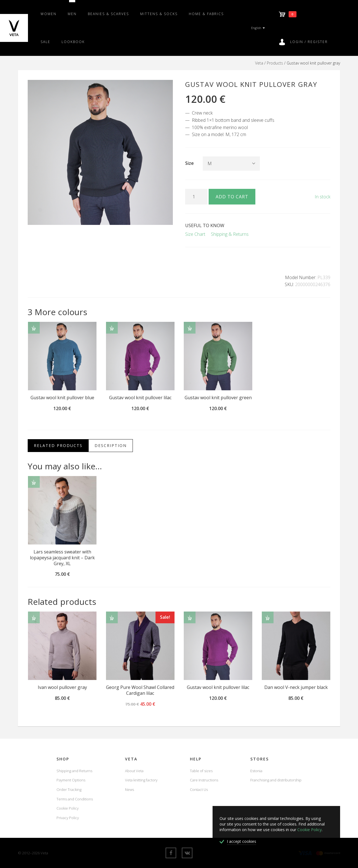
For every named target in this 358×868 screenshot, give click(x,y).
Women (49, 14)
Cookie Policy (68, 808)
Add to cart (232, 197)
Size (189, 163)
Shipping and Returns (74, 771)
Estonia (256, 771)
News (129, 789)
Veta (259, 63)
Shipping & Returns (230, 234)
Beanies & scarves (108, 14)
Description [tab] (111, 445)
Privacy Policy (68, 818)
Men (72, 14)
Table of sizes (201, 771)
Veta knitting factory (141, 780)
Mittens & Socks (159, 14)
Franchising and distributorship (276, 780)
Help (196, 759)
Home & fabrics (206, 14)
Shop (63, 759)
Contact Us (199, 789)
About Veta (134, 771)
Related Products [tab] (58, 445)
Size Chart (195, 234)
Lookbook (73, 42)
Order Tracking (69, 789)
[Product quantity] (196, 197)
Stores (260, 759)
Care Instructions (204, 780)
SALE (45, 42)
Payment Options (71, 780)
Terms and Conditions (75, 799)
